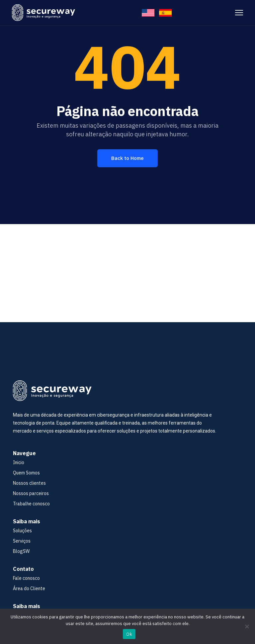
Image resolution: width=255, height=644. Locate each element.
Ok (129, 634)
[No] (247, 626)
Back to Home (127, 158)
